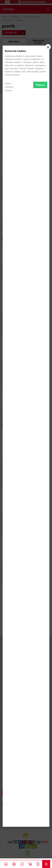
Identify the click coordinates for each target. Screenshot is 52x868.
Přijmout (40, 451)
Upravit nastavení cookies (9, 453)
